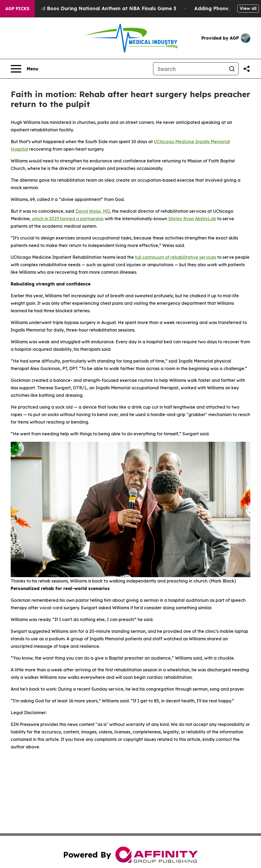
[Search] (189, 69)
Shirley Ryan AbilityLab (192, 219)
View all (248, 8)
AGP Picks (17, 9)
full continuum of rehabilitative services (176, 257)
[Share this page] (247, 69)
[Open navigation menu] (24, 69)
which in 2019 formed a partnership (68, 219)
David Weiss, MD (93, 211)
